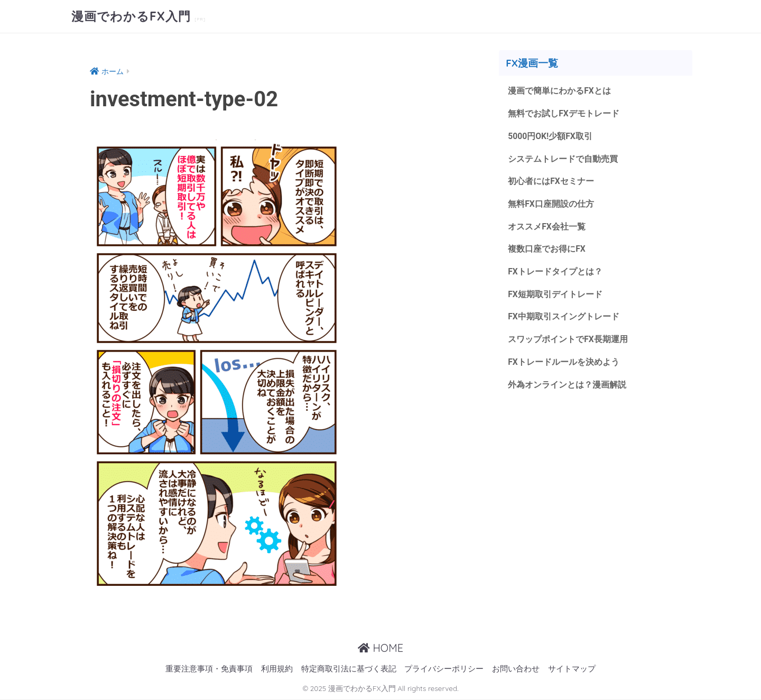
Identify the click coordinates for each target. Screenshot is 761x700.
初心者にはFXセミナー (551, 181)
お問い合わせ (516, 669)
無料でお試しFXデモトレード (564, 113)
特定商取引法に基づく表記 (349, 669)
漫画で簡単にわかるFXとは (559, 91)
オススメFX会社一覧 (547, 227)
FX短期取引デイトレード (555, 294)
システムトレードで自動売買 (563, 159)
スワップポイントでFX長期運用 (568, 339)
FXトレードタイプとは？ (555, 271)
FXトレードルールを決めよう (564, 362)
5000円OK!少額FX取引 (550, 136)
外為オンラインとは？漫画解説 (567, 385)
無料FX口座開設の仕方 (551, 204)
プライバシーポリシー (444, 669)
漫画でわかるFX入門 (133, 16)
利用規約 (277, 669)
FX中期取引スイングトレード (564, 316)
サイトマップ (572, 669)
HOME (380, 648)
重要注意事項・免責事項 (209, 669)
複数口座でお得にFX (547, 249)
